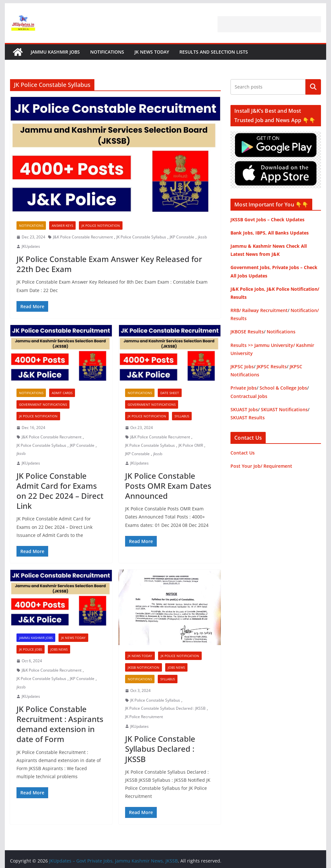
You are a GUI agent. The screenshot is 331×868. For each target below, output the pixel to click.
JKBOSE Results (247, 332)
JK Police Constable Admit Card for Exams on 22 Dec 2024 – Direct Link (60, 491)
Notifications (107, 52)
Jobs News (59, 649)
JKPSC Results (272, 366)
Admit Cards (62, 393)
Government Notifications (43, 404)
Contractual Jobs (249, 396)
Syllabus (182, 416)
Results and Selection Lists (214, 52)
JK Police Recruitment (144, 717)
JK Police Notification (101, 225)
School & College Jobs (283, 388)
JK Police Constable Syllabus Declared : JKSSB (165, 708)
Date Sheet (170, 393)
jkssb (202, 237)
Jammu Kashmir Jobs (55, 52)
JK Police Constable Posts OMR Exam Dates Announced (168, 486)
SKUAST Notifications (284, 409)
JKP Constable (182, 237)
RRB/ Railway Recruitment (259, 310)
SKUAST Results (248, 418)
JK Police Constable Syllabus (141, 237)
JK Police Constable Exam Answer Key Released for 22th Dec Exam (109, 264)
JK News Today (152, 52)
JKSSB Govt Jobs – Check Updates (267, 220)
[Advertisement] (269, 24)
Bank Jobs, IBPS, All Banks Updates (270, 233)
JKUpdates (31, 246)
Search (313, 87)
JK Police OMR (191, 445)
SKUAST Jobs (244, 409)
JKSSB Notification (144, 667)
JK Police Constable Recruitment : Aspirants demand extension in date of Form (60, 724)
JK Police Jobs (31, 649)
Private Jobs (244, 388)
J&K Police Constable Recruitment (83, 237)
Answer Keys (62, 225)
